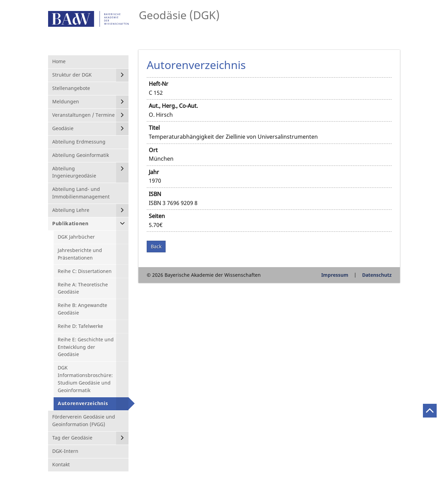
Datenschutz (377, 275)
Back (156, 246)
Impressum (335, 275)
